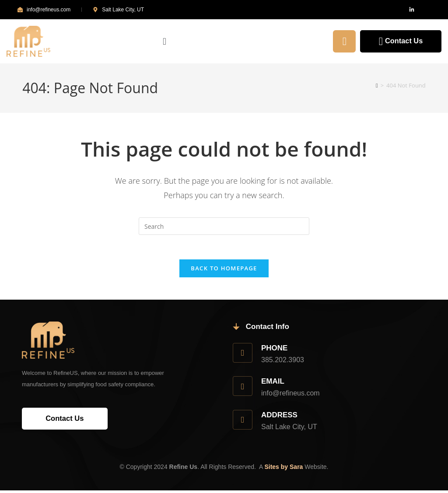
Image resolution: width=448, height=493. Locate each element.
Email (274, 384)
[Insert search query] (224, 226)
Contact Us (398, 41)
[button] (226, 42)
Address (281, 417)
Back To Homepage (224, 270)
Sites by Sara (283, 469)
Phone (276, 350)
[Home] (377, 85)
